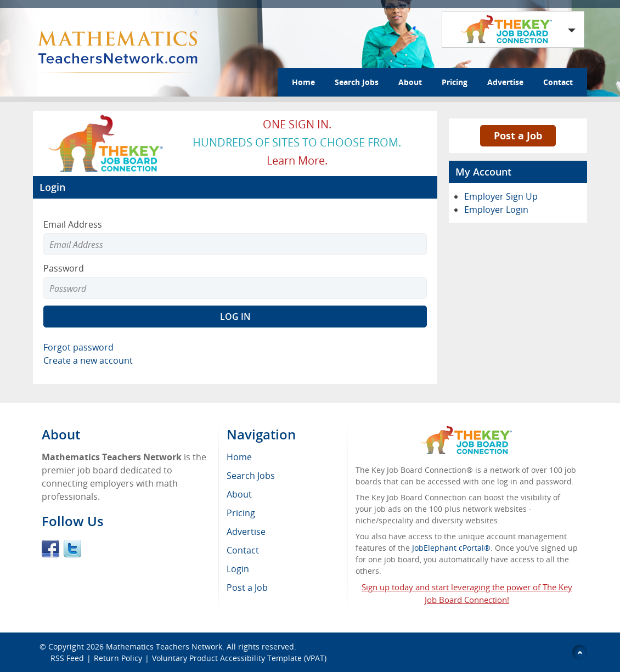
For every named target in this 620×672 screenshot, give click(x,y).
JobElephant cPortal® (451, 548)
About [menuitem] (239, 494)
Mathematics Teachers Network (164, 646)
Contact (558, 82)
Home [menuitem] (239, 457)
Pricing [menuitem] (241, 513)
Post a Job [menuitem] (247, 588)
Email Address (73, 224)
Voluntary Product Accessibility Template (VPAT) (239, 658)
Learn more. (297, 160)
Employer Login (496, 210)
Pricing (455, 82)
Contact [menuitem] (243, 550)
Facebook (50, 549)
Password (64, 268)
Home (303, 82)
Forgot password (78, 347)
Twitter (72, 549)
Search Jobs (357, 82)
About (410, 82)
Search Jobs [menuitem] (251, 476)
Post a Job (518, 135)
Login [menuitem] (238, 569)
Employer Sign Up (501, 196)
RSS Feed (67, 658)
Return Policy (118, 658)
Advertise (505, 82)
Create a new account (88, 360)
